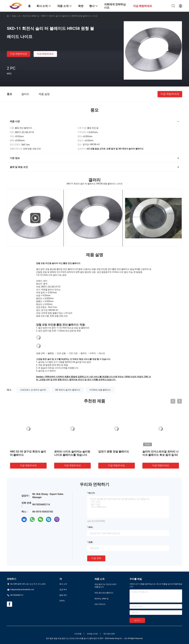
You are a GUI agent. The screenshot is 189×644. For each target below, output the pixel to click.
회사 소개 (63, 584)
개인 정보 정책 (109, 634)
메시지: (92, 493)
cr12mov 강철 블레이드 (100, 390)
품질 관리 (63, 595)
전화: (91, 542)
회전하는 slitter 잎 (31, 16)
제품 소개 (16, 16)
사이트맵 (78, 634)
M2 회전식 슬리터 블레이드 (68, 390)
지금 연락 (96, 558)
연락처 (62, 601)
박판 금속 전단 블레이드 (104, 593)
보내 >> (137, 620)
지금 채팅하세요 (19, 54)
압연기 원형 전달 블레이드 (114, 452)
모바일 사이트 (92, 634)
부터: (91, 527)
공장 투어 (63, 590)
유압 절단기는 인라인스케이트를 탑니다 (105, 586)
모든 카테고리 (100, 604)
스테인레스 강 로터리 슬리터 (33, 390)
